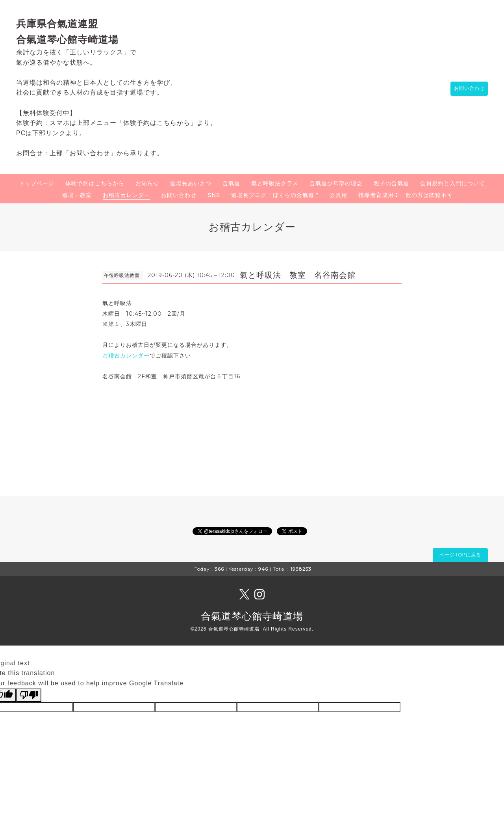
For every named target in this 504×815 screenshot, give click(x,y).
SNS (214, 195)
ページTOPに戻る (460, 555)
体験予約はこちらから (95, 183)
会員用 (338, 195)
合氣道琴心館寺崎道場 (252, 616)
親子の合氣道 (391, 183)
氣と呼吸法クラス (275, 183)
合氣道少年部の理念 (336, 183)
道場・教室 (77, 195)
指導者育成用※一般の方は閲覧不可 (406, 195)
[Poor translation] (29, 695)
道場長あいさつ (191, 183)
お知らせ (147, 183)
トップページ (37, 183)
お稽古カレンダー (126, 195)
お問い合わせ (465, 89)
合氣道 (231, 183)
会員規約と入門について (453, 183)
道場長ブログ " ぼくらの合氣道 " (275, 195)
